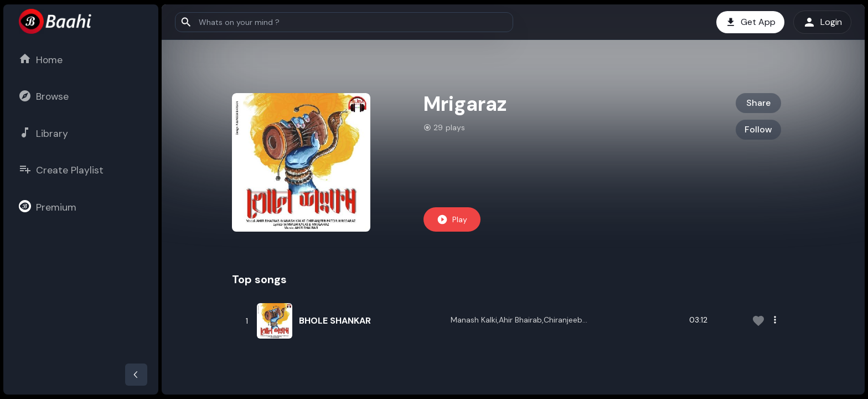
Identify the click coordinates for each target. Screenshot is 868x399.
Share (758, 103)
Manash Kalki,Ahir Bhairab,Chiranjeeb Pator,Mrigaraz (516, 321)
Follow (758, 129)
